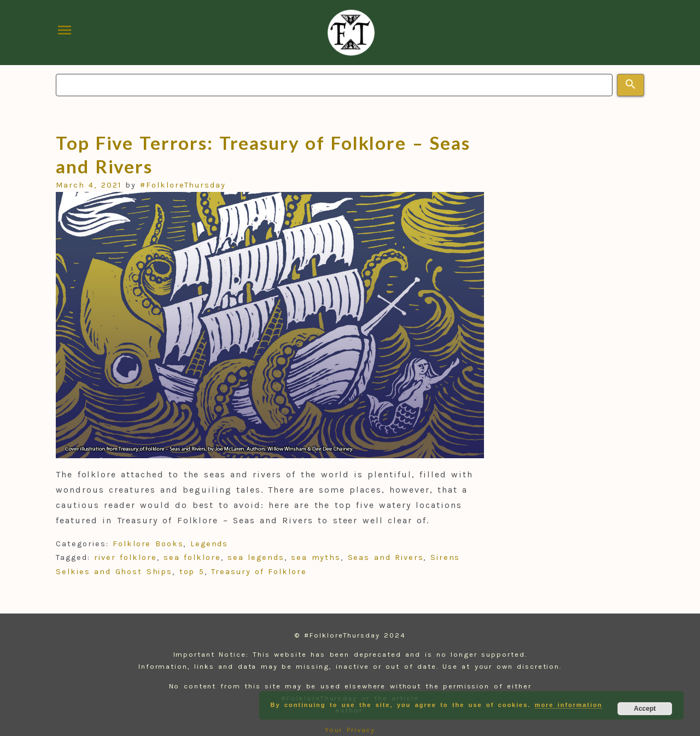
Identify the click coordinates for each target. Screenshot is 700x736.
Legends (209, 544)
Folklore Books (148, 544)
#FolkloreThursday (183, 185)
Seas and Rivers (386, 557)
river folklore (125, 557)
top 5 (192, 572)
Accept (645, 709)
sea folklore (192, 557)
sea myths (316, 557)
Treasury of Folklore (259, 572)
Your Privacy (350, 730)
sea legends (256, 557)
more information (569, 705)
